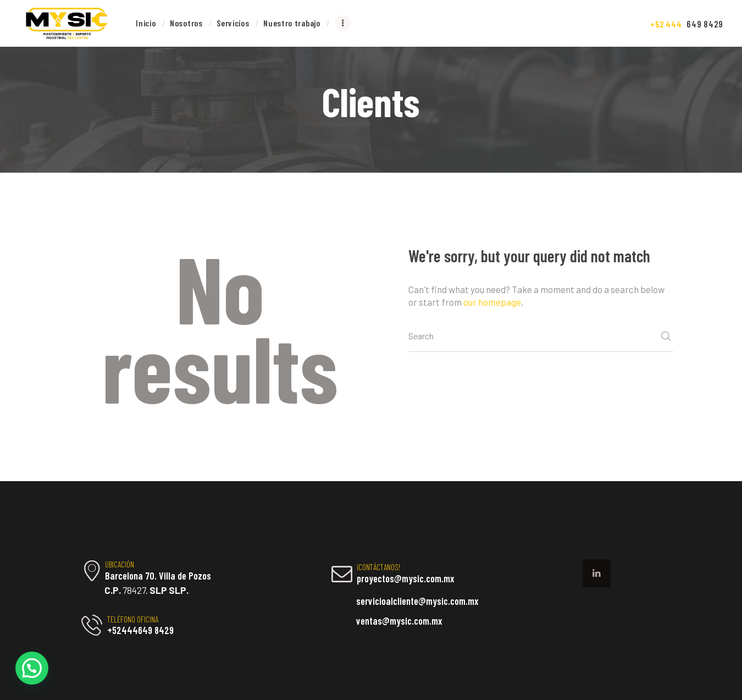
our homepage (492, 302)
